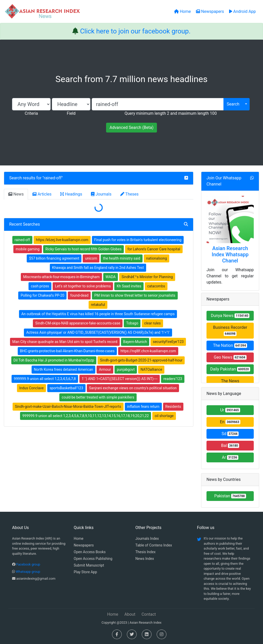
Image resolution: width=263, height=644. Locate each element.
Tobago (132, 323)
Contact (149, 614)
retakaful (98, 305)
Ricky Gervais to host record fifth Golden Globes (83, 249)
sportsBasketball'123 (66, 388)
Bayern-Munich (135, 342)
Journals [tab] (101, 194)
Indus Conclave (31, 388)
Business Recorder (230, 330)
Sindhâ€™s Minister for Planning (147, 277)
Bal (230, 445)
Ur (230, 410)
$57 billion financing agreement (54, 258)
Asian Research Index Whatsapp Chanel (230, 254)
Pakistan (230, 496)
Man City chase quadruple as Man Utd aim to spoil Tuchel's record (65, 342)
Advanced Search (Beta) (131, 127)
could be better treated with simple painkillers (98, 397)
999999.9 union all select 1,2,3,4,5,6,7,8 (45, 379)
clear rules (152, 323)
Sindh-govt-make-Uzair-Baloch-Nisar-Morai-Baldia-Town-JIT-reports (68, 407)
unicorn (91, 258)
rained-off (53, 178)
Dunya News (230, 316)
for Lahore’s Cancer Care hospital (154, 249)
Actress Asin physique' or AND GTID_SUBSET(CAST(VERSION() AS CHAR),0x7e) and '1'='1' (98, 332)
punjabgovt (126, 369)
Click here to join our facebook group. (135, 31)
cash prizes (40, 286)
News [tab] (16, 194)
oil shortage (164, 416)
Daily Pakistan (230, 369)
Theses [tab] (129, 194)
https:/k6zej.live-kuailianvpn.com (62, 240)
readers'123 (173, 379)
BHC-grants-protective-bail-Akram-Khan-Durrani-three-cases (67, 351)
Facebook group (28, 564)
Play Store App (85, 572)
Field (71, 113)
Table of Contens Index (154, 545)
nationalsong (157, 258)
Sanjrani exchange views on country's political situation (133, 388)
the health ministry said (122, 258)
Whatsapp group (28, 572)
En (230, 422)
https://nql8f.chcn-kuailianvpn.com (148, 351)
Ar (230, 457)
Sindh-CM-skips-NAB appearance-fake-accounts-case (78, 323)
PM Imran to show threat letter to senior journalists (135, 295)
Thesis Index (145, 552)
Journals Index (147, 539)
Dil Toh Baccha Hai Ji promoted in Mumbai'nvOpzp (54, 360)
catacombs (156, 286)
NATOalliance (151, 369)
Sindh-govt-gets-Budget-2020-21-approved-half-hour (141, 360)
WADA (111, 277)
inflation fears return (143, 407)
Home (79, 539)
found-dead (79, 295)
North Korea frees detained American (64, 369)
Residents (173, 407)
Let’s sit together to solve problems (83, 286)
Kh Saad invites (129, 286)
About (130, 614)
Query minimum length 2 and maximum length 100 (171, 113)
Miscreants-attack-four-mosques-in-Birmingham (61, 277)
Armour (105, 369)
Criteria (31, 113)
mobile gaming (28, 249)
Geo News (230, 357)
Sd (230, 434)
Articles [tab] (42, 194)
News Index (145, 559)
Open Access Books (90, 552)
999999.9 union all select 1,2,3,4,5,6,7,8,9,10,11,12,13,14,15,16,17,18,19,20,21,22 (86, 416)
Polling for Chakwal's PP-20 (42, 295)
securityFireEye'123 (168, 342)
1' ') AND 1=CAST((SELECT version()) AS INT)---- (120, 379)
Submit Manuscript (89, 565)
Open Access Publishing (93, 559)
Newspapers (84, 545)
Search (233, 104)
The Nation (230, 345)
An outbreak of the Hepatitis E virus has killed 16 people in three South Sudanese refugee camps (98, 314)
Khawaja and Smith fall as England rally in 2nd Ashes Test (98, 268)
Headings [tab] (71, 194)
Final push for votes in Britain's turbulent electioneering (138, 240)
